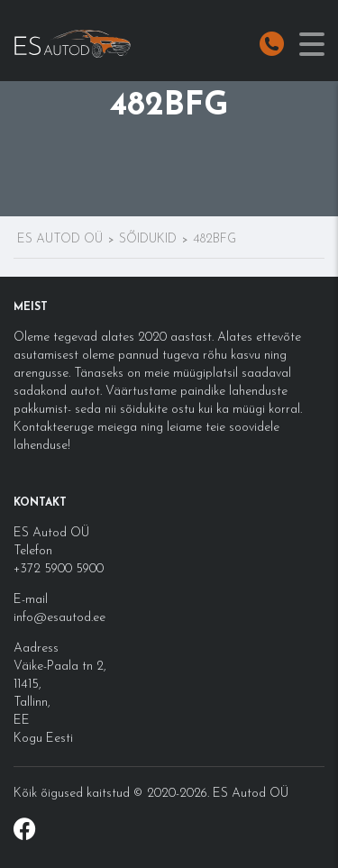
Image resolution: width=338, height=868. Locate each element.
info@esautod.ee (59, 618)
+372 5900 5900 (59, 569)
